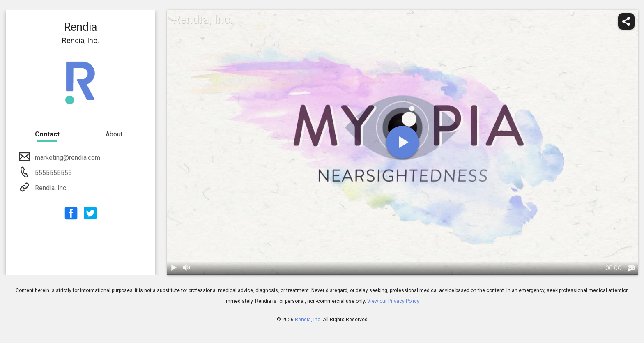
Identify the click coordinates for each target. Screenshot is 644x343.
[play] (402, 142)
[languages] (631, 269)
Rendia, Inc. (50, 188)
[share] (626, 21)
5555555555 (53, 173)
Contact (47, 134)
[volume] (187, 268)
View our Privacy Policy (393, 301)
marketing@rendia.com (67, 158)
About (114, 134)
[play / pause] (174, 268)
